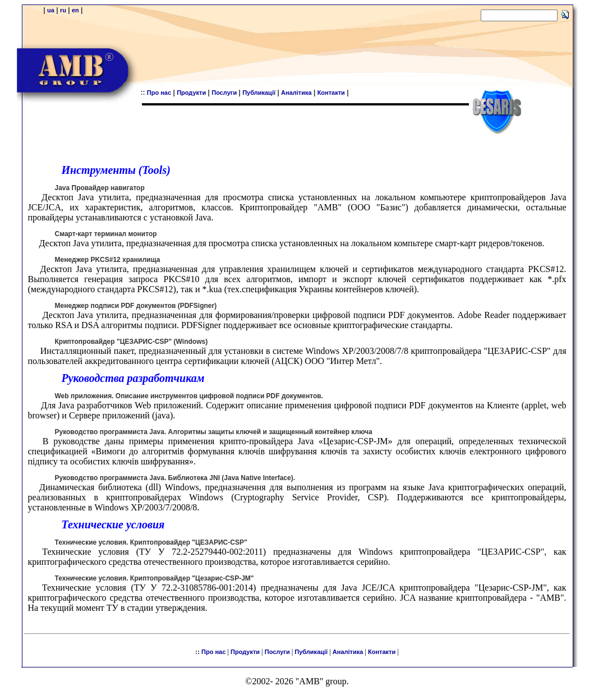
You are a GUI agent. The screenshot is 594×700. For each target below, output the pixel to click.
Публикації (259, 93)
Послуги (224, 93)
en (75, 10)
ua (51, 10)
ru (63, 10)
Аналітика (296, 93)
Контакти (331, 93)
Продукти (191, 93)
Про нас (159, 93)
